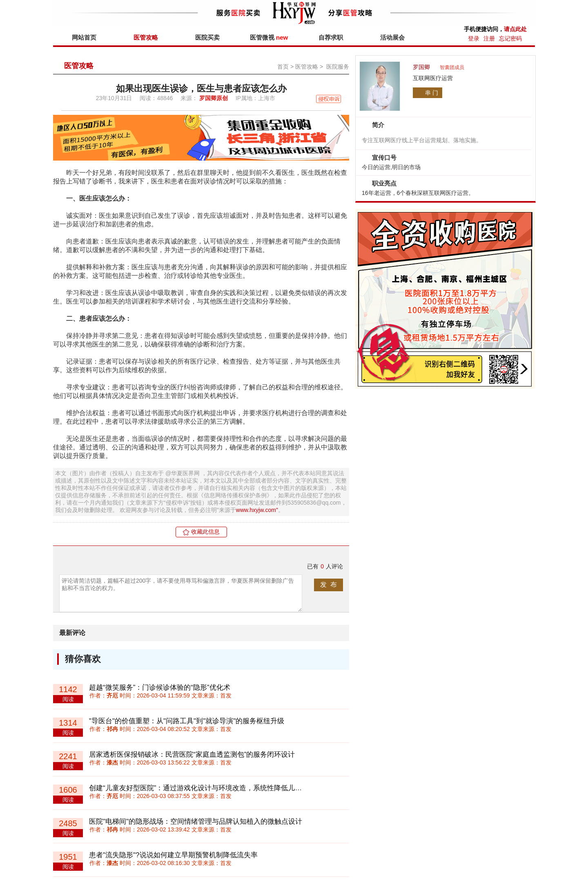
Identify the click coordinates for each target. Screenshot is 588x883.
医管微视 (269, 37)
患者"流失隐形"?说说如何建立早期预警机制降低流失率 (173, 855)
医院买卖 (207, 37)
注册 (489, 38)
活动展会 (392, 37)
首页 (283, 67)
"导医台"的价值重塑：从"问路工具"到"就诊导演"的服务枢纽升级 (187, 721)
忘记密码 (510, 38)
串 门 (432, 93)
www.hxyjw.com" (257, 510)
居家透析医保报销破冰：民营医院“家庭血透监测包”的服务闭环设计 (192, 754)
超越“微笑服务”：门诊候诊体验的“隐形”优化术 (160, 687)
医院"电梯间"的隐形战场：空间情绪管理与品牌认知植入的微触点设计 (196, 822)
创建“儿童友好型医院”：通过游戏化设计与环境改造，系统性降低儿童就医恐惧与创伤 (220, 788)
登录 (474, 38)
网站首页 (84, 37)
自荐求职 (331, 37)
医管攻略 (146, 37)
